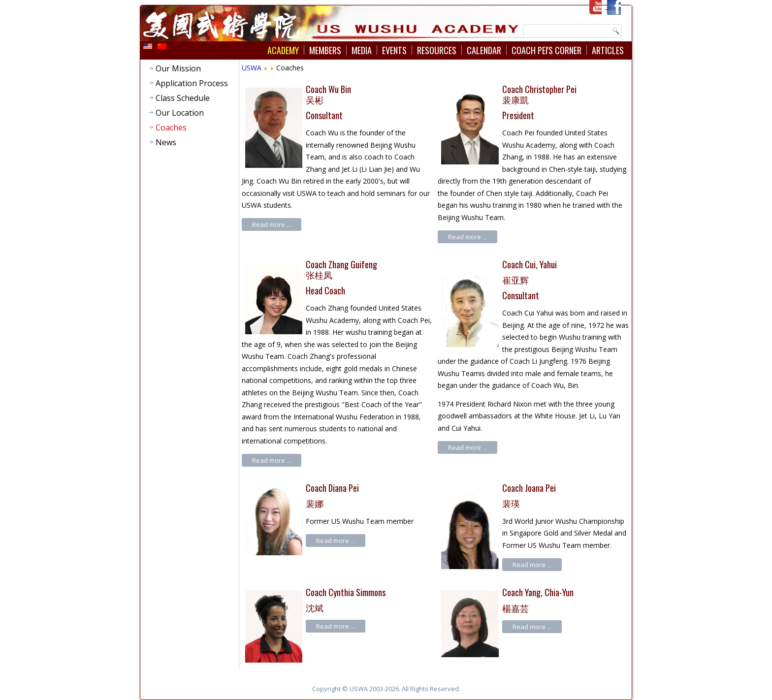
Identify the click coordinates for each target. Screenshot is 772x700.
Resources (437, 50)
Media (362, 50)
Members (325, 50)
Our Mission (178, 68)
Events (394, 50)
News (166, 142)
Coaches (171, 127)
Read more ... (272, 224)
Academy (283, 50)
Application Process (192, 83)
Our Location (180, 113)
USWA (252, 68)
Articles (608, 50)
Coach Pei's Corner (547, 50)
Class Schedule (183, 98)
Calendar (484, 50)
